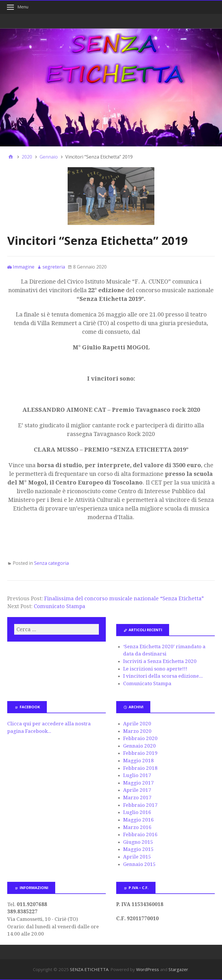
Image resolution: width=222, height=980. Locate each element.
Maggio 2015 (138, 849)
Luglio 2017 (137, 775)
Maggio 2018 (138, 761)
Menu (23, 7)
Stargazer (178, 969)
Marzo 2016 (137, 827)
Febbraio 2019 (140, 753)
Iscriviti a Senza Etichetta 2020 (160, 661)
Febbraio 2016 (140, 834)
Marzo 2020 (137, 731)
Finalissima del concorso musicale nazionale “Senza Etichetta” (124, 598)
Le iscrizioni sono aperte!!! (155, 669)
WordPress (148, 969)
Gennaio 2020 (139, 746)
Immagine (24, 267)
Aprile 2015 (137, 857)
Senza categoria (51, 563)
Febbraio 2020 (140, 738)
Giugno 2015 (138, 842)
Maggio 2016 (138, 820)
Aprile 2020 (137, 724)
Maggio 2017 (138, 783)
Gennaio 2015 (139, 864)
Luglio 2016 (137, 812)
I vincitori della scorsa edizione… (163, 676)
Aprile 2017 (137, 790)
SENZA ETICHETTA (89, 969)
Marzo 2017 (137, 798)
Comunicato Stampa (60, 606)
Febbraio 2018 (140, 768)
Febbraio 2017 (140, 805)
